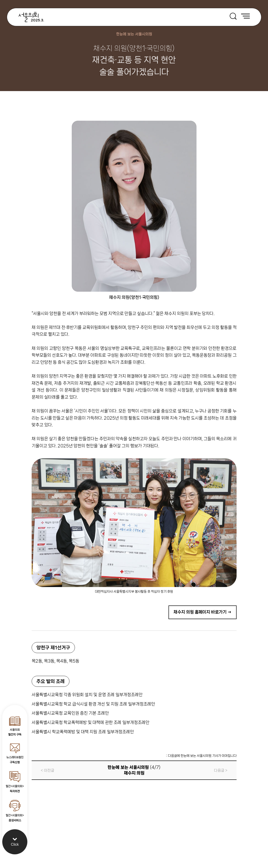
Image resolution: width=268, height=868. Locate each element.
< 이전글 (47, 770)
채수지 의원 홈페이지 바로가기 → (203, 612)
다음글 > (221, 770)
